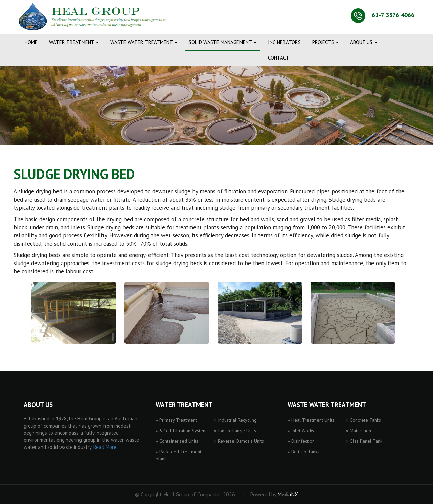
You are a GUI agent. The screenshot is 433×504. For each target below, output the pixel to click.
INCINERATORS (284, 42)
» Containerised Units (177, 441)
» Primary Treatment (176, 420)
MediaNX (288, 494)
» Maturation (359, 431)
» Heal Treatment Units (311, 420)
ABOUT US (364, 42)
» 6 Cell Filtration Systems (182, 431)
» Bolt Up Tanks (303, 452)
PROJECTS (325, 42)
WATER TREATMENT (74, 42)
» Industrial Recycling (235, 420)
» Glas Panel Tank (364, 441)
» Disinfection (301, 441)
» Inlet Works (301, 431)
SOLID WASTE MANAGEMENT (223, 42)
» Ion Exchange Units (235, 431)
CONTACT (279, 58)
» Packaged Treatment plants (178, 455)
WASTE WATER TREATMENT (144, 42)
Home (31, 42)
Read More (105, 447)
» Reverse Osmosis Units (239, 441)
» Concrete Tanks (363, 420)
